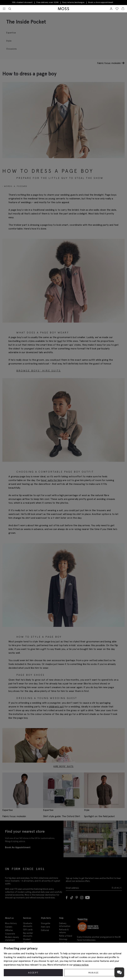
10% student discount (22, 3)
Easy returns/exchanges (73, 3)
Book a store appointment (101, 2)
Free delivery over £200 (48, 3)
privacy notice (81, 965)
